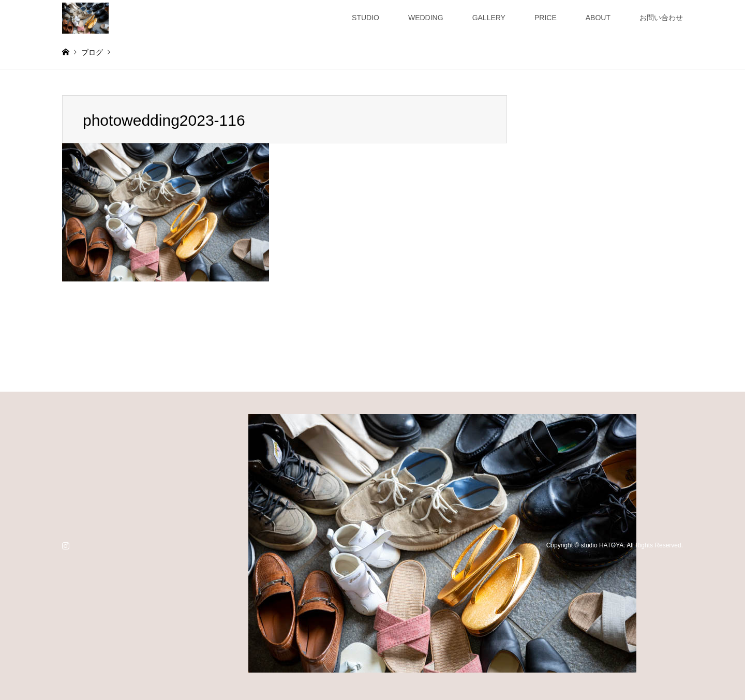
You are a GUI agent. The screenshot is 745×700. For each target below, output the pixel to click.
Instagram (66, 545)
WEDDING (426, 18)
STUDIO (366, 18)
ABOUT (598, 18)
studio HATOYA (602, 545)
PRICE (546, 18)
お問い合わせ (661, 18)
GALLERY (489, 18)
